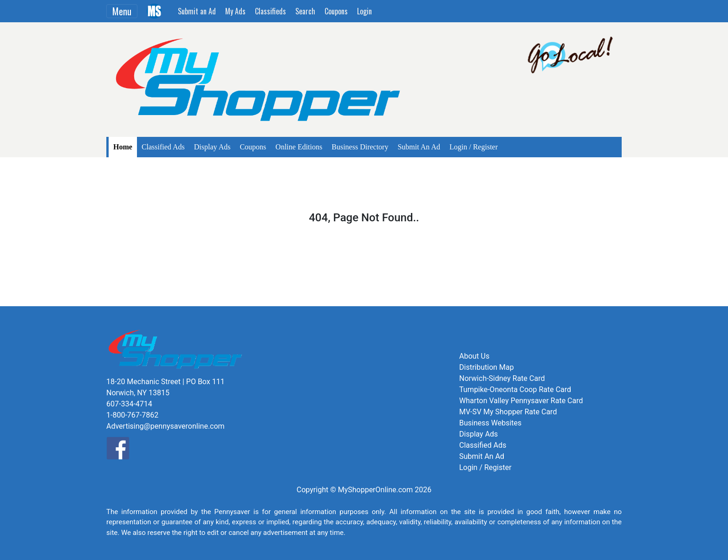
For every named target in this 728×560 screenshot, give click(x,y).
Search (305, 11)
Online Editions (299, 147)
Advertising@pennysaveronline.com (166, 426)
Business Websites (490, 423)
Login (364, 11)
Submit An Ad (419, 147)
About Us (474, 356)
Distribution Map (487, 367)
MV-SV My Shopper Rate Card (508, 412)
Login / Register (474, 147)
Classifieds (270, 11)
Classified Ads (163, 147)
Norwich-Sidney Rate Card (502, 378)
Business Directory (360, 147)
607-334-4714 (129, 404)
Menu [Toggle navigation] (122, 11)
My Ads (235, 11)
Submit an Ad (197, 11)
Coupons (336, 11)
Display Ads (212, 147)
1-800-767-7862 (132, 415)
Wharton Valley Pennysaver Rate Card (521, 401)
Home (123, 147)
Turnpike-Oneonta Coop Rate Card (515, 389)
